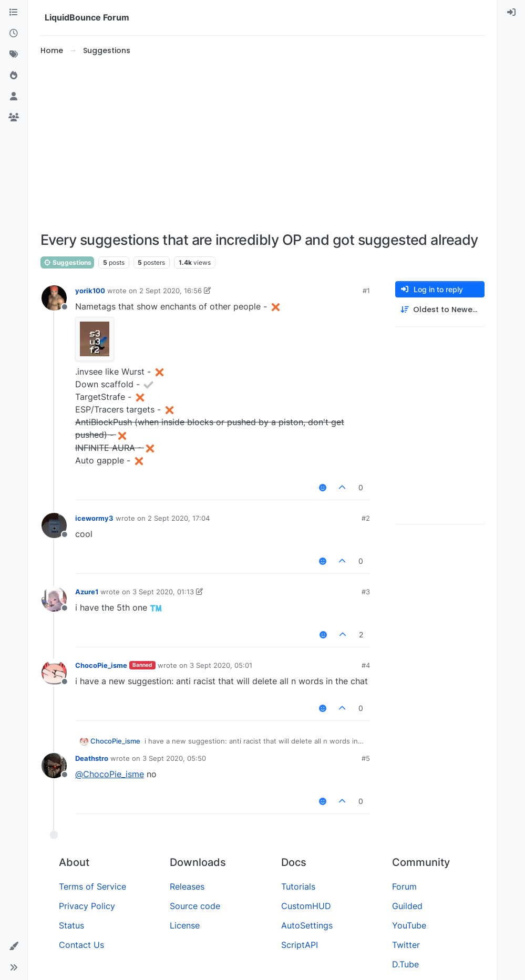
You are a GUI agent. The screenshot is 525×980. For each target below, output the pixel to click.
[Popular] (14, 76)
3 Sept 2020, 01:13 (163, 592)
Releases (187, 886)
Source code (195, 906)
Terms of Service (92, 886)
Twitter (406, 945)
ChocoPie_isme (101, 665)
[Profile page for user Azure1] (54, 599)
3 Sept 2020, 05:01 (221, 665)
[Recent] (14, 34)
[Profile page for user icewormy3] (54, 525)
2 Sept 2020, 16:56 (171, 291)
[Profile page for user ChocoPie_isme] (54, 673)
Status (71, 925)
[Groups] (14, 118)
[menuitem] (511, 13)
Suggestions (67, 262)
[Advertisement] (262, 144)
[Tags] (14, 55)
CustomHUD (306, 906)
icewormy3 (94, 518)
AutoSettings (307, 925)
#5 (366, 758)
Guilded (407, 906)
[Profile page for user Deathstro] (54, 766)
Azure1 (87, 592)
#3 (366, 592)
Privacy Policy (87, 906)
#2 (366, 518)
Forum (404, 886)
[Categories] (14, 13)
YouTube (409, 925)
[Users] (14, 97)
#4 (366, 665)
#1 (366, 291)
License (185, 925)
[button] (14, 946)
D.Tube (405, 964)
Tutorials (298, 886)
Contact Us (81, 945)
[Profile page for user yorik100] (54, 298)
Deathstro (92, 758)
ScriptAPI (300, 945)
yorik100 (90, 291)
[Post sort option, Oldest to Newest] (440, 310)
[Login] (511, 13)
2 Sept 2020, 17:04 (179, 518)
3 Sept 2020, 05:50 (174, 758)
